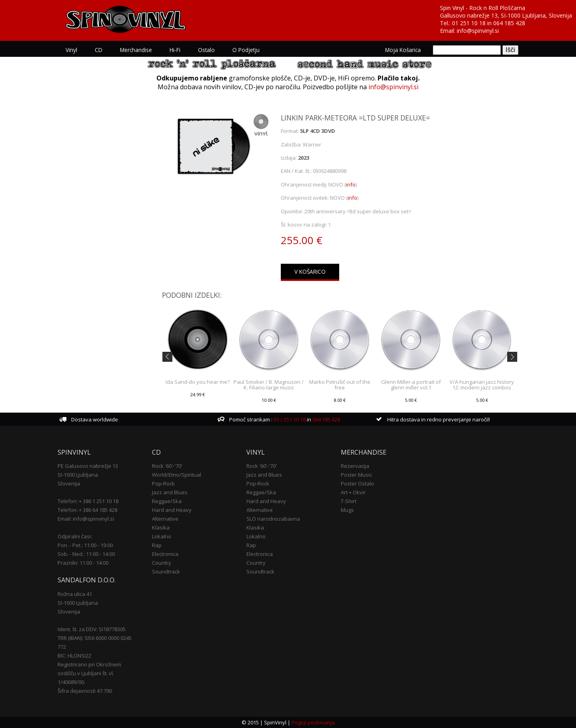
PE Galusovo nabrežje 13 (88, 466)
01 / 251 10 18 (289, 419)
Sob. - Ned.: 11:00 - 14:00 (86, 554)
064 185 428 (509, 23)
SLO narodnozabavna (273, 519)
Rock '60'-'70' (167, 466)
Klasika (161, 527)
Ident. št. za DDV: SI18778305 (92, 629)
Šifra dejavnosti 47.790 (85, 691)
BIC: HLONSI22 (74, 656)
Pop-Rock (163, 483)
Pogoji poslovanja (313, 722)
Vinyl (71, 50)
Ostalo (206, 50)
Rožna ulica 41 (75, 594)
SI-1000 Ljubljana (78, 475)
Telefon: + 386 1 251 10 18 (88, 501)
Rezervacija (355, 466)
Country (162, 563)
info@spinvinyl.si (478, 31)
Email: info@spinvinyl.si (86, 519)
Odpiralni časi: (75, 536)
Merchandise (136, 50)
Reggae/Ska (167, 501)
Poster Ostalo (357, 483)
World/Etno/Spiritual (177, 475)
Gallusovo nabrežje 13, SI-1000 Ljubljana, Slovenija (506, 15)
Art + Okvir (353, 492)
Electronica (165, 554)
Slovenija (69, 483)
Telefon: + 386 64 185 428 (87, 510)
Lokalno (162, 536)
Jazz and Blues (170, 492)
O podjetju (246, 50)
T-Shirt (349, 501)
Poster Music (356, 475)
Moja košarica (403, 50)
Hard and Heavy (172, 510)
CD (99, 50)
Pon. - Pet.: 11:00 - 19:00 (85, 545)
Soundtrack (166, 572)
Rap (157, 545)
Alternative (165, 519)
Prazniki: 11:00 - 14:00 (83, 563)
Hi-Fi (175, 50)
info (351, 185)
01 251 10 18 (469, 23)
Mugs (347, 510)
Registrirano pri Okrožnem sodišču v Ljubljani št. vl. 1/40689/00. (89, 673)
